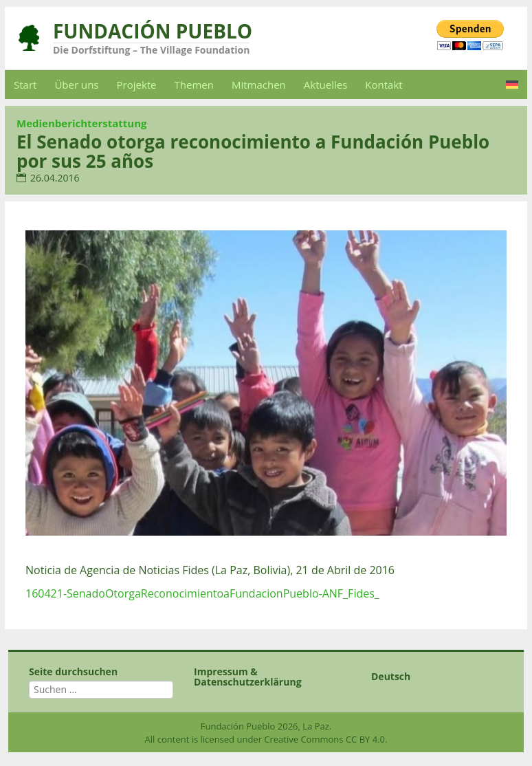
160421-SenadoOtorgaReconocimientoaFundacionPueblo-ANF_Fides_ (202, 593)
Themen (194, 85)
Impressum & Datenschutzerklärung (248, 677)
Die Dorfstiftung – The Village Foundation (151, 50)
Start (25, 85)
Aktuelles (325, 85)
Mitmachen (259, 85)
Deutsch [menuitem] (391, 676)
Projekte (137, 85)
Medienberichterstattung (82, 123)
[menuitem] (512, 85)
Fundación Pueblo (153, 31)
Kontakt (384, 85)
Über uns (76, 85)
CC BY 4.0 (365, 739)
